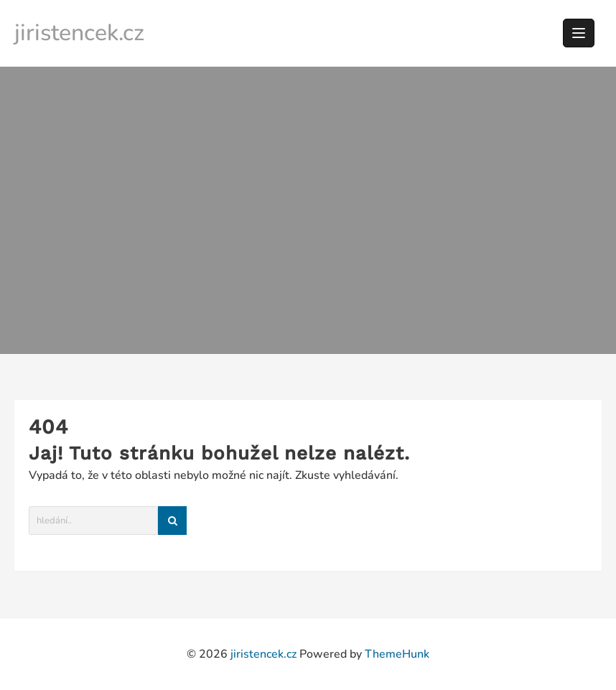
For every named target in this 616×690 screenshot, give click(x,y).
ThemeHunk (397, 654)
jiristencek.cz (79, 33)
